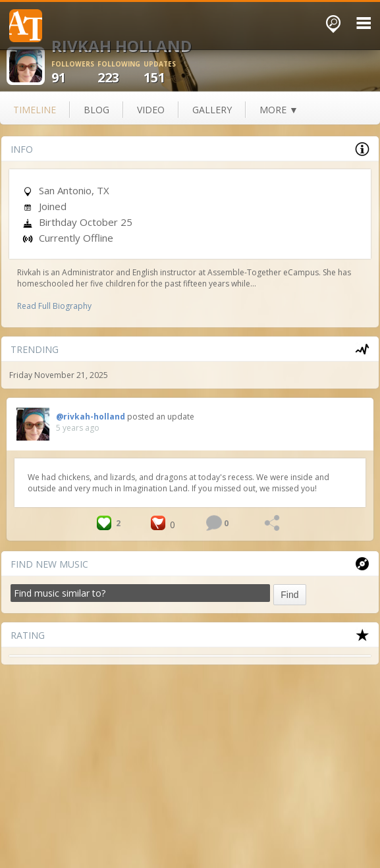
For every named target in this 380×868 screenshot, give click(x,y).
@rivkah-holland (91, 417)
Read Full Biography (54, 306)
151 (167, 73)
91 (74, 73)
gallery (212, 110)
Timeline (35, 110)
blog (96, 110)
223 (121, 73)
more (279, 110)
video (151, 110)
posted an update (161, 417)
